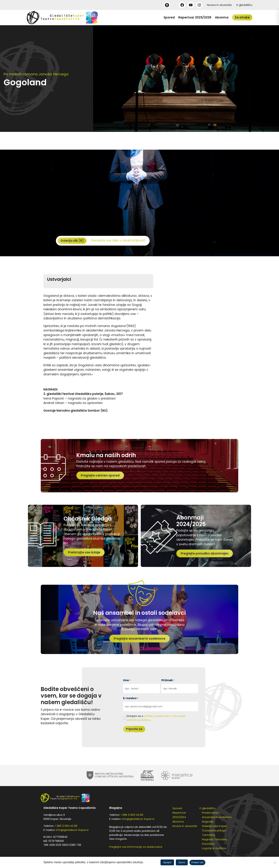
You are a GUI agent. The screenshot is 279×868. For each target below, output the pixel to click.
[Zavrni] (275, 862)
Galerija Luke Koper (214, 826)
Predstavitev (210, 813)
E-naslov (131, 698)
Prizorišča (208, 844)
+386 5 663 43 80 (66, 826)
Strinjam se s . (156, 718)
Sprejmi (167, 862)
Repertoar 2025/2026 (195, 17)
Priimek (168, 680)
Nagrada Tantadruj (214, 839)
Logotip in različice (214, 848)
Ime (127, 680)
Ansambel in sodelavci (217, 817)
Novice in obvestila (219, 5)
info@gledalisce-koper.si (72, 830)
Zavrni (182, 862)
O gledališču (244, 5)
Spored (169, 17)
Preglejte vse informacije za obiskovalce (136, 847)
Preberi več (197, 862)
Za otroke (242, 17)
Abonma (222, 17)
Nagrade (208, 822)
